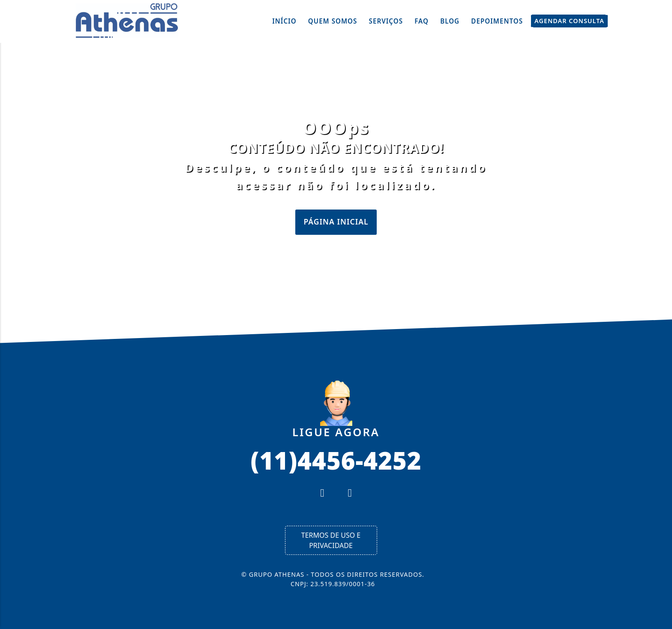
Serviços (386, 21)
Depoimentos (497, 21)
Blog (450, 21)
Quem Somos (333, 21)
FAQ (421, 21)
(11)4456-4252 (336, 460)
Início (284, 21)
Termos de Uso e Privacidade (331, 540)
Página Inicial (336, 222)
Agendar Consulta (569, 21)
